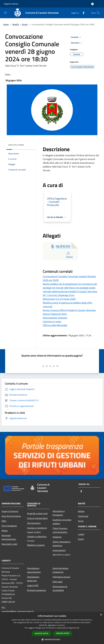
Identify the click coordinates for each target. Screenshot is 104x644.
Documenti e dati (9, 544)
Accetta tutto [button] (42, 633)
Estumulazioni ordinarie (55, 318)
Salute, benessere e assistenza (62, 544)
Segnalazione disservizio (33, 579)
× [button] (101, 615)
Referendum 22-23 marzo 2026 (59, 299)
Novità (16, 24)
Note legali (58, 582)
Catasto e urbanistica (37, 536)
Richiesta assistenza (36, 590)
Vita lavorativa (34, 523)
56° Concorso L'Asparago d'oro (59, 295)
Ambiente (57, 537)
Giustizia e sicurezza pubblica (62, 522)
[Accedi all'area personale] (92, 4)
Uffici (4, 521)
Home (6, 24)
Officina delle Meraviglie (55, 325)
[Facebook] (82, 13)
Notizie (81, 511)
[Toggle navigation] (5, 13)
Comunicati (83, 516)
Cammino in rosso (52, 321)
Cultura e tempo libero (37, 518)
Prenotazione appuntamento (34, 570)
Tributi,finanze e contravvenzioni (60, 530)
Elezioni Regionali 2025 (55, 314)
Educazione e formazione (59, 513)
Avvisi (25, 24)
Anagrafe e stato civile (37, 513)
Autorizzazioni (59, 550)
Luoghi (81, 534)
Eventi (81, 539)
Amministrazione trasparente (60, 570)
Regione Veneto (11, 4)
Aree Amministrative (11, 516)
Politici (5, 531)
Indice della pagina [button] (16, 145)
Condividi (76, 37)
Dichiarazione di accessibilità (60, 588)
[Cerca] (98, 13)
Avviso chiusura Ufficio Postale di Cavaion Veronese (69, 310)
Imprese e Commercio (37, 528)
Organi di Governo (10, 511)
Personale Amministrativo (9, 537)
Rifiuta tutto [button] (63, 633)
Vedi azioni (77, 43)
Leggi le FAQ (33, 585)
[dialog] (52, 628)
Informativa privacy (62, 577)
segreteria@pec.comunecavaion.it (18, 611)
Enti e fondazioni (9, 526)
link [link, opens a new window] (78, 628)
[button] (52, 639)
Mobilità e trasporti (36, 545)
